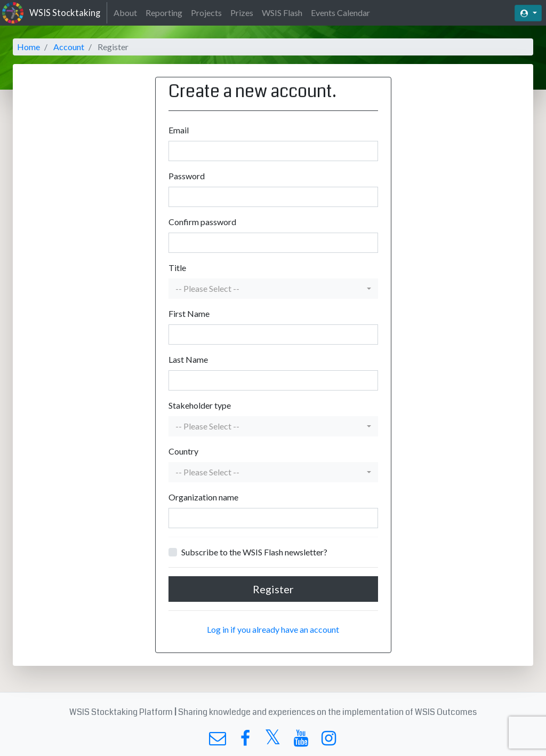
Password (187, 176)
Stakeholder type (200, 405)
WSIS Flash (282, 13)
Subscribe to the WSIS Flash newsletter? (254, 552)
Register (273, 589)
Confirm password (202, 222)
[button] (273, 289)
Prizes (242, 13)
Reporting (164, 13)
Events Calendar (340, 13)
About (125, 13)
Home (29, 47)
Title (177, 268)
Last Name (188, 359)
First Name (189, 313)
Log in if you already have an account (273, 629)
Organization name (203, 497)
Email (179, 130)
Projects (206, 13)
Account (69, 47)
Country (183, 451)
